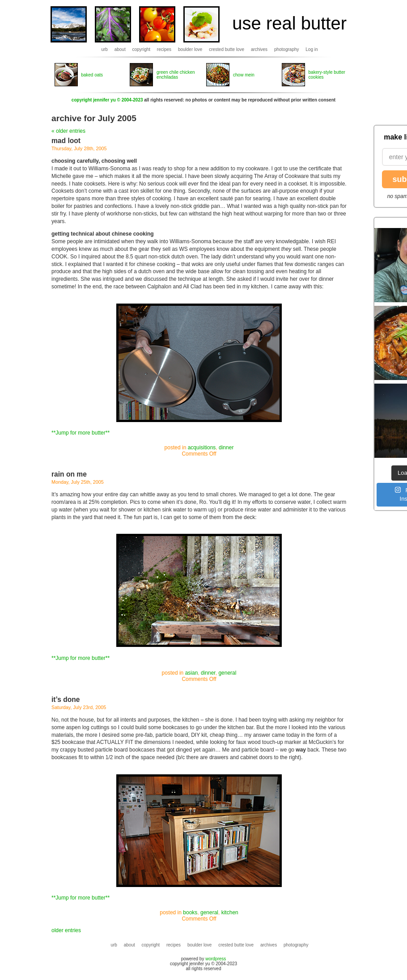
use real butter (289, 23)
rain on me (69, 474)
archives (259, 49)
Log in (312, 49)
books (190, 912)
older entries (66, 930)
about (120, 49)
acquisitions (202, 448)
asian (192, 673)
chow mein (244, 75)
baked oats (92, 75)
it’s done (66, 699)
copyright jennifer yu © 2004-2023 (107, 100)
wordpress (216, 959)
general (227, 673)
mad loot (66, 141)
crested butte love (227, 49)
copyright (142, 49)
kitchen (230, 912)
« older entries (68, 131)
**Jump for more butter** (81, 433)
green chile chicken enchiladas (176, 75)
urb (104, 49)
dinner (226, 448)
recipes (164, 49)
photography (287, 49)
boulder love (190, 49)
